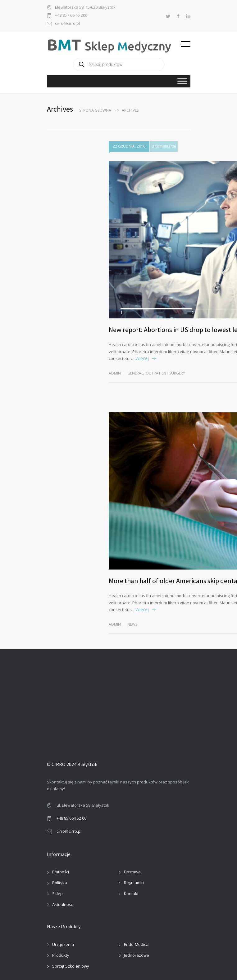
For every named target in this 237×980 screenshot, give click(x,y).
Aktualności (63, 904)
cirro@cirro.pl (67, 24)
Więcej (142, 358)
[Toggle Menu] (182, 81)
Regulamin (134, 883)
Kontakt (131, 894)
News (132, 624)
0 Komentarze (164, 146)
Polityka (60, 883)
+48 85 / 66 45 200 (71, 16)
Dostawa (132, 872)
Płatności (61, 872)
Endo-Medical (137, 944)
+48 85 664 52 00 (71, 818)
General (135, 373)
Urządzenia (63, 944)
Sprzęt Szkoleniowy (71, 966)
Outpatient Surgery (165, 373)
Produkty (61, 955)
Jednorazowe (137, 955)
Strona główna (95, 110)
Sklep (57, 894)
